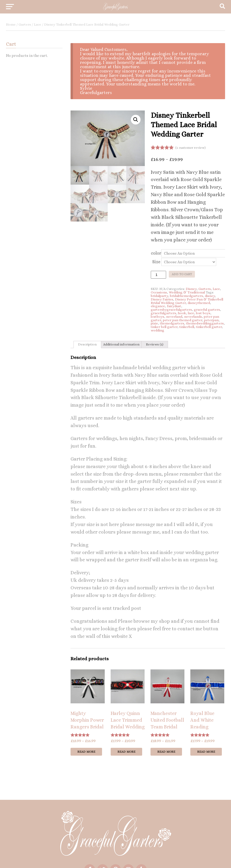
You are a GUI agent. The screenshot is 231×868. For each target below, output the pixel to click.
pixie (154, 323)
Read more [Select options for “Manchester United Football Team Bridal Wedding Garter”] (166, 752)
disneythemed (199, 303)
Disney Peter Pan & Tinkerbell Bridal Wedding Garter (187, 301)
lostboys (157, 317)
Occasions (159, 292)
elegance (158, 306)
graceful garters (207, 309)
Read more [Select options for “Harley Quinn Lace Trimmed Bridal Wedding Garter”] (126, 752)
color (156, 253)
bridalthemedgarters (186, 296)
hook (182, 313)
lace (191, 313)
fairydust (174, 306)
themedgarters (172, 323)
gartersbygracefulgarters (171, 309)
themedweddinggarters (205, 323)
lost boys (203, 313)
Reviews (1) (155, 344)
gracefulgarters (163, 313)
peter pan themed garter (183, 320)
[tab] (87, 345)
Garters (25, 24)
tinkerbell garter (209, 327)
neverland (174, 317)
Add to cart (182, 274)
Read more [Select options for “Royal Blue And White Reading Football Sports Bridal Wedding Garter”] (206, 752)
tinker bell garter (164, 327)
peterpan (211, 320)
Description (87, 344)
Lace (38, 24)
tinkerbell (187, 327)
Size (156, 262)
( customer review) (190, 148)
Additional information (121, 344)
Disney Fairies (162, 299)
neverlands (193, 317)
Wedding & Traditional (187, 292)
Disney (191, 289)
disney (210, 296)
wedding (157, 330)
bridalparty (159, 296)
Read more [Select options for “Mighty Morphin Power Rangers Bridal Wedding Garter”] (86, 752)
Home (11, 24)
